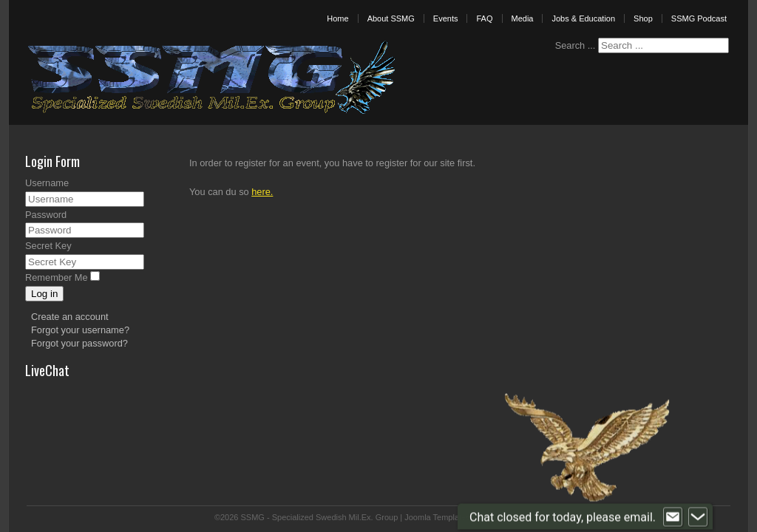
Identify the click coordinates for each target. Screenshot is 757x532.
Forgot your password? (79, 343)
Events (446, 18)
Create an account (70, 317)
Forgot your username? (80, 330)
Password (46, 215)
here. (262, 192)
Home (337, 18)
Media (523, 18)
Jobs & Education (583, 18)
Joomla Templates (437, 517)
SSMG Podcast (699, 18)
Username (47, 183)
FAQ (484, 18)
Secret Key (48, 246)
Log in (44, 294)
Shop (643, 18)
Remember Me (57, 277)
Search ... (576, 45)
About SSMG (391, 18)
